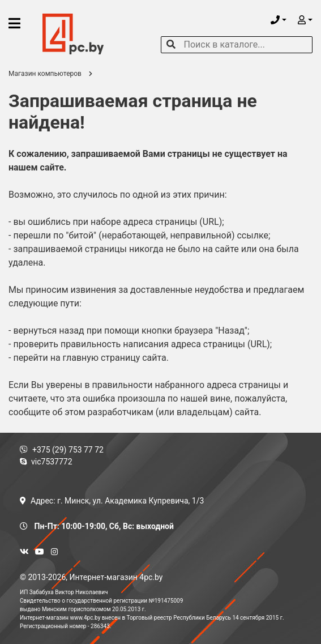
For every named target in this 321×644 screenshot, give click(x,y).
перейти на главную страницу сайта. (91, 358)
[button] (279, 20)
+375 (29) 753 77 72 (62, 450)
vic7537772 (46, 462)
